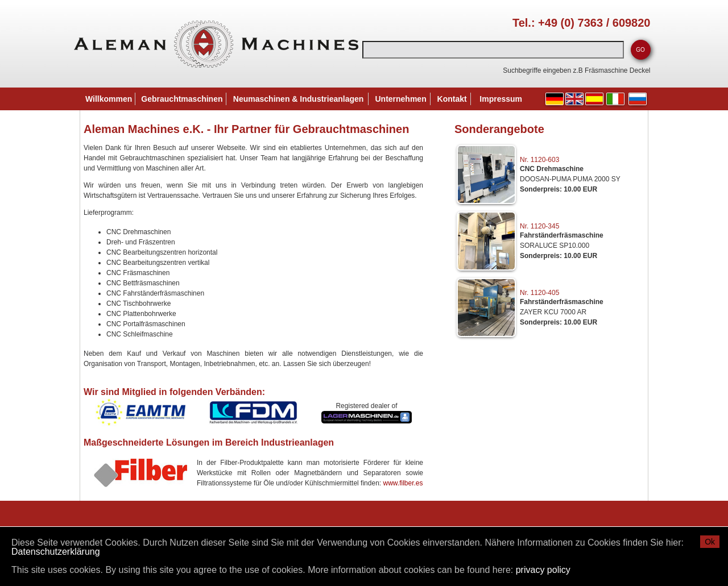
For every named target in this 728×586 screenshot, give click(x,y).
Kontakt (452, 99)
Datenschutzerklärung (56, 552)
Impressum (501, 99)
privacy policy (543, 570)
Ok (710, 542)
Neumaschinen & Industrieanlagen (299, 99)
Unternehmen (400, 99)
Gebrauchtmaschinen (182, 99)
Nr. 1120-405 (539, 293)
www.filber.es (403, 483)
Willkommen (109, 99)
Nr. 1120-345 (539, 226)
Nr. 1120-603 (539, 160)
